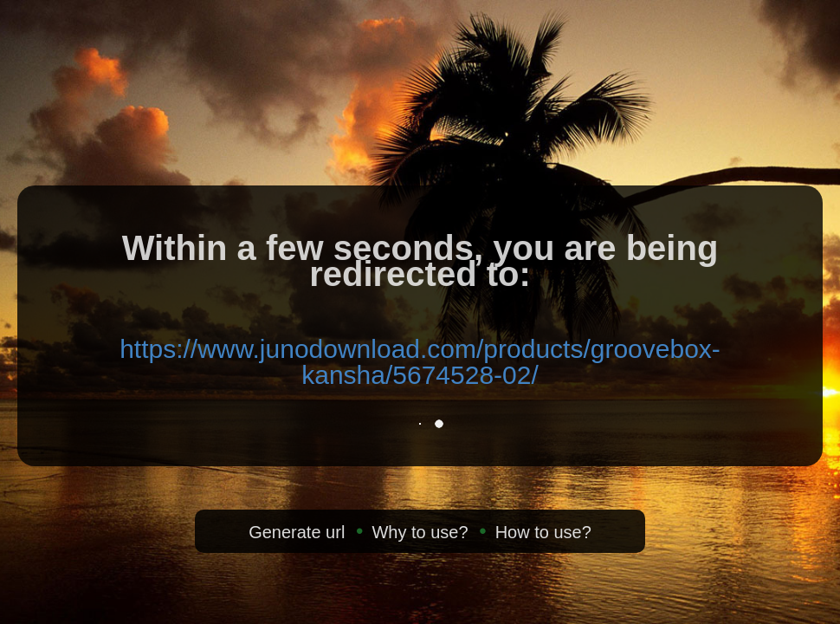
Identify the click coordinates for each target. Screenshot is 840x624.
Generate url (297, 532)
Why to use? (420, 532)
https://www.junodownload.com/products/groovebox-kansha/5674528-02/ (420, 362)
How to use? (543, 532)
